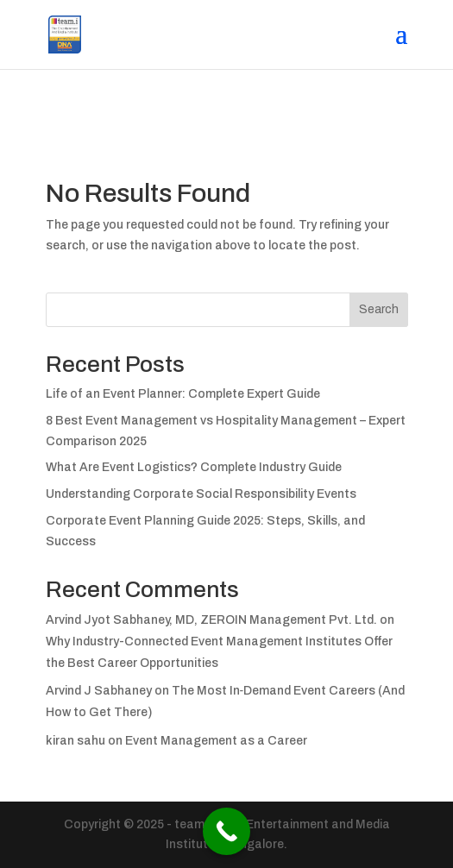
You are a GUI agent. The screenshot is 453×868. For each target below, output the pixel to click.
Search (379, 309)
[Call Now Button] (226, 831)
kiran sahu (75, 741)
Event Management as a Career (216, 741)
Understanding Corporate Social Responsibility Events (201, 494)
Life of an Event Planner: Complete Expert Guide (183, 394)
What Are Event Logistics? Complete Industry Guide (194, 467)
